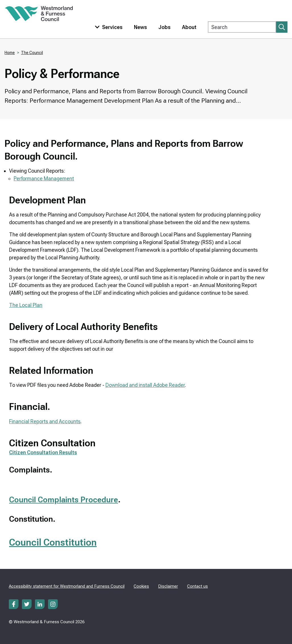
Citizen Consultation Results (43, 452)
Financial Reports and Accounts (45, 421)
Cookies (141, 586)
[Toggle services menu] (107, 27)
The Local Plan (26, 305)
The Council (32, 53)
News (140, 27)
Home (10, 53)
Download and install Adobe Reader (145, 385)
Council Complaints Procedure (64, 500)
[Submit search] (282, 27)
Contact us (197, 586)
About (189, 27)
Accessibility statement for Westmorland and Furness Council (67, 586)
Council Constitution (53, 542)
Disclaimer (168, 586)
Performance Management (44, 178)
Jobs (164, 27)
